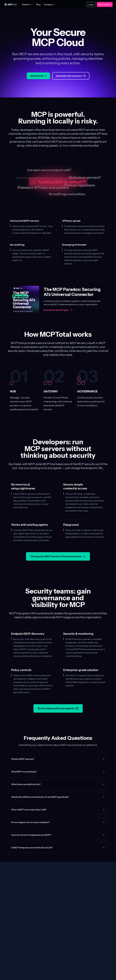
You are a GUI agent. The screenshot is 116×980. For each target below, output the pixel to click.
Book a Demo (105, 5)
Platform (27, 5)
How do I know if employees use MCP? (58, 835)
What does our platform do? (58, 784)
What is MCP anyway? (58, 759)
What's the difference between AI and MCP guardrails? (58, 797)
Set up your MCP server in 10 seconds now (58, 556)
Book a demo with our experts (58, 708)
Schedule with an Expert (71, 76)
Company (50, 5)
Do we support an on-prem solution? (58, 822)
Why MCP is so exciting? (58, 772)
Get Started (38, 76)
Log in (91, 5)
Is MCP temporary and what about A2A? (58, 848)
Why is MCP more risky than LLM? (58, 810)
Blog (38, 5)
